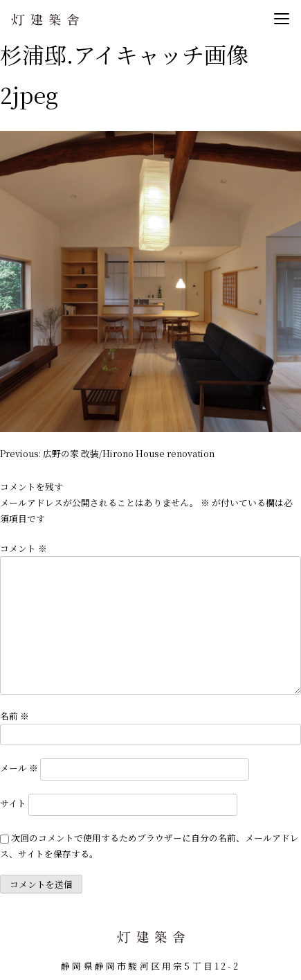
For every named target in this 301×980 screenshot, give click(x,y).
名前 (15, 716)
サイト (13, 804)
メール (19, 768)
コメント (24, 548)
